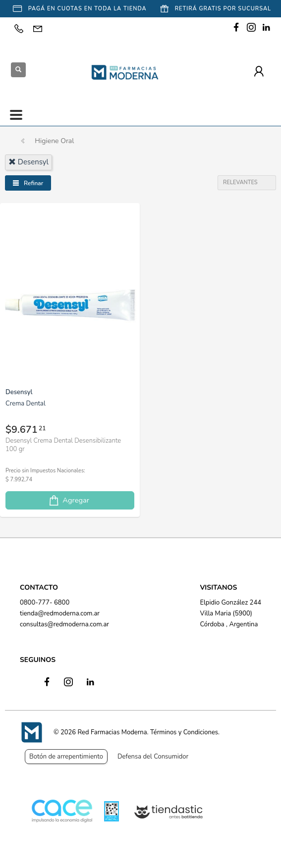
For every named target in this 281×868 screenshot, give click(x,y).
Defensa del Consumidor (153, 757)
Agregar (68, 500)
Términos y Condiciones (184, 732)
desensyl (28, 162)
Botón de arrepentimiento (66, 757)
